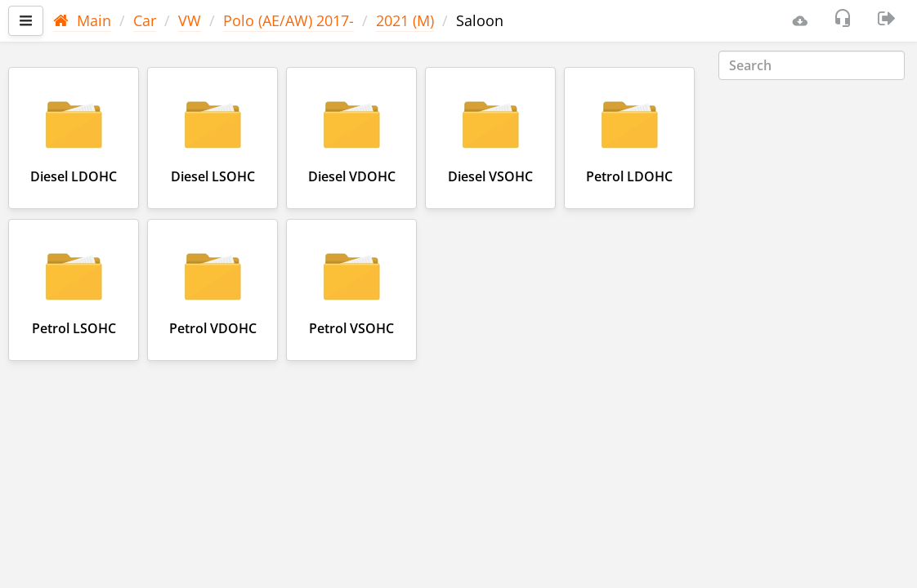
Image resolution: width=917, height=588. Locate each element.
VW (190, 20)
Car (145, 20)
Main (82, 20)
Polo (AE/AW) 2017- (289, 20)
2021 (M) (405, 20)
